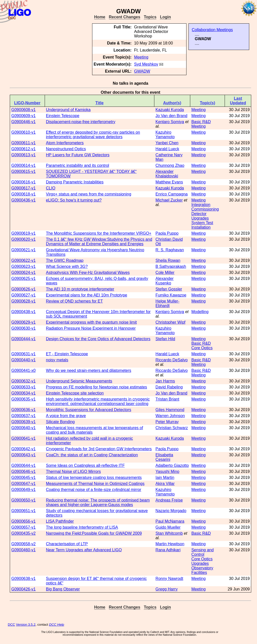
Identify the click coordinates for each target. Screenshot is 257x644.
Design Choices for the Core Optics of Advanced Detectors (98, 339)
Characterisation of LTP (67, 544)
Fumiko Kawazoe (171, 295)
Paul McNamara (170, 521)
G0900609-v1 (23, 116)
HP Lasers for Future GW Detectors (78, 155)
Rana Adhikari (168, 550)
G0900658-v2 (23, 544)
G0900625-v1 (23, 279)
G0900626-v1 (23, 289)
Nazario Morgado (171, 511)
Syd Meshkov (146, 64)
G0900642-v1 (23, 449)
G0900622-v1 (23, 260)
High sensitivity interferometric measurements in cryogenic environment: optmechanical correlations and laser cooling (98, 401)
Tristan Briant (168, 399)
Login (165, 17)
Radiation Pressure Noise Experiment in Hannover (91, 328)
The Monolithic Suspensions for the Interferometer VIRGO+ (99, 233)
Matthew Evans (169, 182)
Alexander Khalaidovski (167, 174)
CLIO (51, 188)
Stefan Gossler (169, 289)
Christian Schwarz (172, 428)
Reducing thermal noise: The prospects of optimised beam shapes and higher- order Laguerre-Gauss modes (98, 502)
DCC (11, 625)
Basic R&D (201, 122)
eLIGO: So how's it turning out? (74, 200)
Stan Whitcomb (169, 533)
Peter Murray (167, 422)
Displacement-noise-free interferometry (81, 122)
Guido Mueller (168, 527)
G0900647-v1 (23, 484)
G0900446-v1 (23, 122)
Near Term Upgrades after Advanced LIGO (84, 550)
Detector (199, 214)
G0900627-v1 (23, 295)
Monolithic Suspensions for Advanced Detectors (89, 410)
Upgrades (200, 218)
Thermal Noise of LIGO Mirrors (73, 472)
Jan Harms (165, 381)
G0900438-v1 (23, 312)
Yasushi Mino (168, 472)
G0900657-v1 (23, 527)
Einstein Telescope (63, 116)
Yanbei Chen (167, 143)
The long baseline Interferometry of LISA (82, 527)
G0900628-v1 (23, 301)
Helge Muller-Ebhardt (168, 303)
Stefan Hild (165, 339)
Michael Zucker (169, 200)
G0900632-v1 (23, 381)
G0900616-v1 (23, 182)
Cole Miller (165, 273)
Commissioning (205, 209)
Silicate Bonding (60, 422)
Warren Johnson (170, 416)
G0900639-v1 (23, 422)
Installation (201, 227)
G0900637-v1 (23, 416)
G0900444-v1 (23, 339)
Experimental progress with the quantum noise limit (91, 322)
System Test (202, 223)
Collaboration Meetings (212, 30)
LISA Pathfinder (60, 521)
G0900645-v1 (23, 478)
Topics (150, 17)
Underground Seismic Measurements (79, 381)
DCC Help (57, 625)
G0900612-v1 (23, 149)
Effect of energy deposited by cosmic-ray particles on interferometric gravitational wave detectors (93, 135)
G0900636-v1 (23, 410)
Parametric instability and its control (78, 165)
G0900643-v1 (23, 455)
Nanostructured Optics (66, 149)
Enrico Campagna (172, 194)
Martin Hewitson (170, 544)
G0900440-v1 (23, 360)
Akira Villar (165, 484)
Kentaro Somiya (170, 122)
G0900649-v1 (23, 490)
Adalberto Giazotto (172, 465)
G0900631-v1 (23, 354)
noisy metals (57, 360)
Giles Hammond (170, 410)
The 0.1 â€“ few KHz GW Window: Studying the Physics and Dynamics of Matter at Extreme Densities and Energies (99, 242)
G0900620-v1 (23, 239)
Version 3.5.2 (26, 625)
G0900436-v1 (23, 200)
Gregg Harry (167, 589)
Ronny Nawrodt (169, 579)
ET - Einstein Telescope (67, 354)
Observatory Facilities (202, 570)
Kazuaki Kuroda (170, 110)
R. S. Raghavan (170, 250)
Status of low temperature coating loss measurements (94, 478)
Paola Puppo (167, 233)
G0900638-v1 (23, 579)
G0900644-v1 (23, 465)
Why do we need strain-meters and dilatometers (89, 370)
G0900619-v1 (23, 233)
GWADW (142, 71)
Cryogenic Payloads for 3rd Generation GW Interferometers (99, 449)
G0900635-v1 (23, 399)
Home (100, 17)
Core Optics (202, 348)
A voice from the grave (66, 416)
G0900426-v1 (23, 589)
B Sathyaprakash (171, 266)
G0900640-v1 (23, 428)
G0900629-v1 (23, 322)
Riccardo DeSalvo (172, 360)
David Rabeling (169, 387)
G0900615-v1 (23, 171)
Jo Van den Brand (172, 116)
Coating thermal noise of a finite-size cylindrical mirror (94, 490)
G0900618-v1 (23, 194)
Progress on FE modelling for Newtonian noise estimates (97, 387)
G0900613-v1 (23, 155)
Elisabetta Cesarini (164, 457)
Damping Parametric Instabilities (75, 182)
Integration (201, 205)
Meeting (141, 57)
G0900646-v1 (23, 472)
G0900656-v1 (23, 521)
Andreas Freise (169, 500)
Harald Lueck (167, 149)
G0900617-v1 (23, 188)
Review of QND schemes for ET (74, 301)
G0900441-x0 (23, 370)
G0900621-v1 (23, 250)
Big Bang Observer (63, 589)
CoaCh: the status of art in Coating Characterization (92, 455)
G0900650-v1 (23, 500)
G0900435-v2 (23, 533)
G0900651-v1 (23, 511)
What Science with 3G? (67, 266)
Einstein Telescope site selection (75, 393)
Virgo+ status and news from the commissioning (89, 194)
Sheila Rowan (168, 260)
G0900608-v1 (23, 110)
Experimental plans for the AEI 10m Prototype (87, 295)
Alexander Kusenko (165, 281)
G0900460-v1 (23, 550)
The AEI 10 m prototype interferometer (80, 289)
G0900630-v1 (23, 328)
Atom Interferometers (65, 143)
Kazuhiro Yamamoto (165, 135)
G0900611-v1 (23, 143)
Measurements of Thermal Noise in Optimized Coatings (95, 484)
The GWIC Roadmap (65, 260)
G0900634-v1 (23, 393)
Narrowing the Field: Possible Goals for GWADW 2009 (94, 533)
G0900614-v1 (23, 165)
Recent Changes (125, 17)
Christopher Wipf (171, 322)
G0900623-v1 (23, 266)
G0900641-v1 (23, 438)
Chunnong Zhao (170, 165)
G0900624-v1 (23, 273)
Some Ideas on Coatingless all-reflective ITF (85, 465)
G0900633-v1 (23, 387)
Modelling (200, 312)
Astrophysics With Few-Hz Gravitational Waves (88, 273)
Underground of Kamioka (68, 110)
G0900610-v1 (23, 132)
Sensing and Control (202, 552)
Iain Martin (165, 478)
